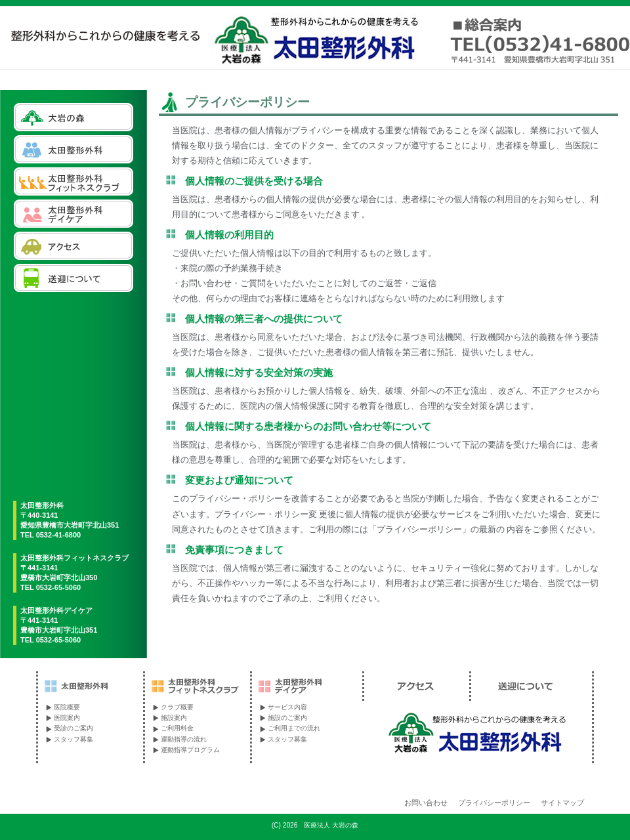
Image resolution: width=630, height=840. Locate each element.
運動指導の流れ (184, 739)
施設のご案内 (287, 718)
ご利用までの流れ (294, 728)
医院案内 (67, 718)
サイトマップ (562, 803)
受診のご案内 (73, 728)
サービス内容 (287, 707)
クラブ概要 (177, 707)
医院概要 (67, 707)
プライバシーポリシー (494, 803)
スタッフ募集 (73, 739)
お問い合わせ (426, 803)
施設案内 (174, 718)
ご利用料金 (177, 728)
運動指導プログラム (190, 750)
